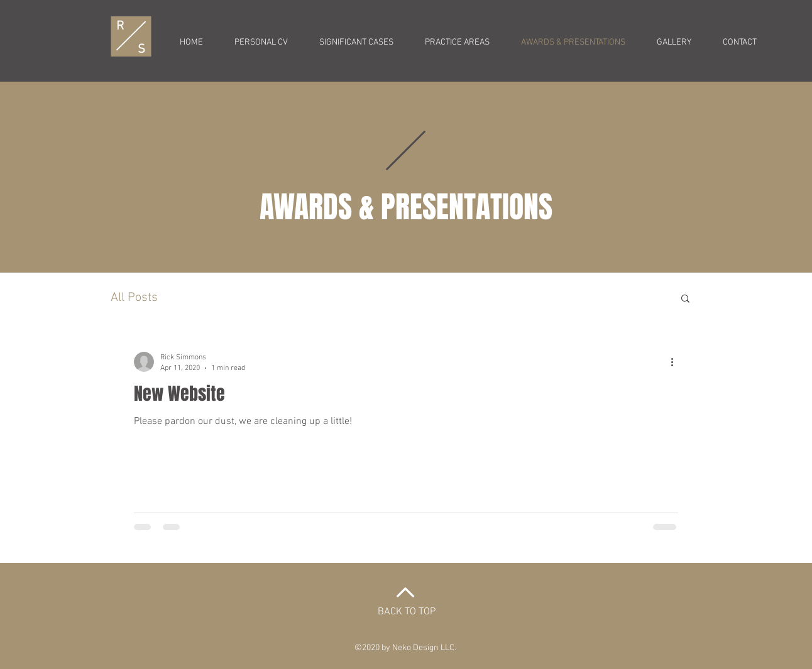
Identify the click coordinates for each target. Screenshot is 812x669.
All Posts (134, 298)
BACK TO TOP (407, 612)
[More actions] (676, 362)
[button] (685, 299)
